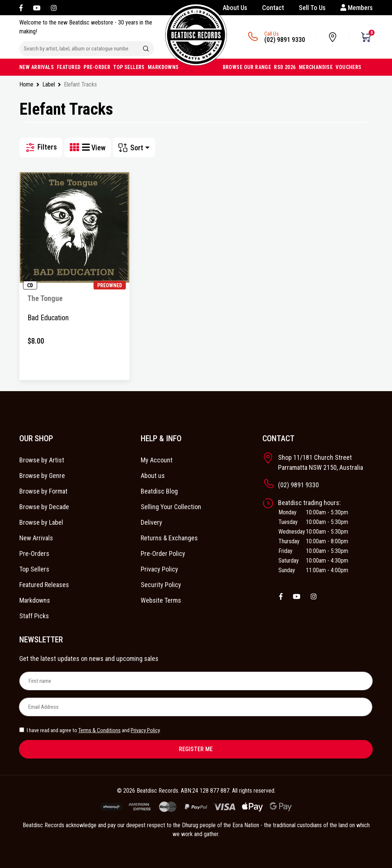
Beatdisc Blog (159, 491)
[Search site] (146, 49)
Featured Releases (44, 585)
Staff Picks (34, 616)
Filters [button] (41, 148)
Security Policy (161, 585)
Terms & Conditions (99, 730)
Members (357, 8)
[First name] (196, 681)
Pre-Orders (34, 553)
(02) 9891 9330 (285, 40)
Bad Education (48, 318)
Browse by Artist (42, 460)
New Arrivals (36, 538)
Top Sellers (34, 569)
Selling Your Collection (171, 507)
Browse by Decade (44, 507)
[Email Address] (196, 707)
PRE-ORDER (97, 67)
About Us (235, 8)
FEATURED (69, 67)
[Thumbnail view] (76, 148)
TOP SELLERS (129, 67)
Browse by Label (41, 522)
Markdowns (35, 600)
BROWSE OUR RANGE (247, 67)
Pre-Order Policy (163, 553)
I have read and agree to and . (90, 730)
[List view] (86, 148)
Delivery (151, 522)
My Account (157, 460)
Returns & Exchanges (169, 538)
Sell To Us (312, 8)
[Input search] (79, 49)
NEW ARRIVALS (37, 67)
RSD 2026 (285, 67)
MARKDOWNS (163, 67)
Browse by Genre (42, 476)
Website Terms (161, 600)
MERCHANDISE (316, 67)
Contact (273, 8)
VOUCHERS (348, 67)
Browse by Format (43, 491)
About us (153, 476)
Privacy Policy (159, 569)
